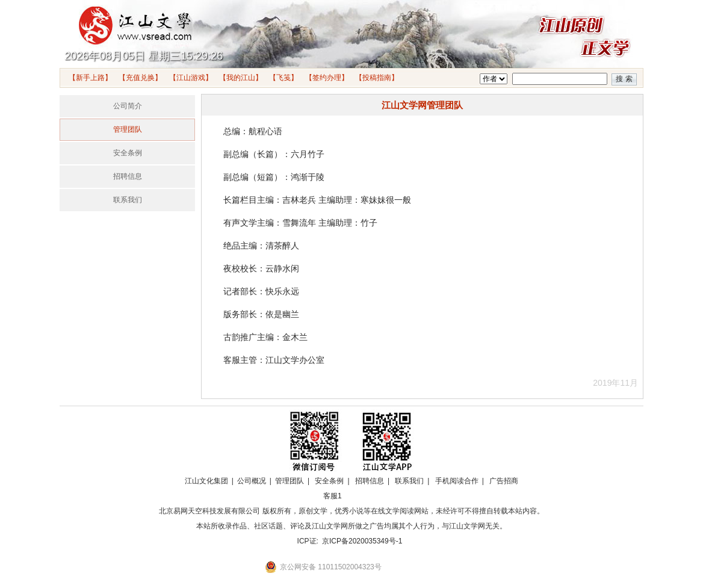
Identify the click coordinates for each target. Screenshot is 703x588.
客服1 (333, 496)
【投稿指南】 (377, 78)
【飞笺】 (283, 78)
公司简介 (128, 106)
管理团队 (128, 129)
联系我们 (128, 200)
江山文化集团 (206, 481)
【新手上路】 (90, 78)
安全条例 (128, 153)
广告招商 (504, 481)
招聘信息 (128, 176)
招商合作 (365, 496)
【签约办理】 (327, 78)
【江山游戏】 (191, 78)
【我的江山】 (241, 78)
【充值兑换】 (140, 78)
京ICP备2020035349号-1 (362, 541)
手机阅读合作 (457, 481)
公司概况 (252, 481)
